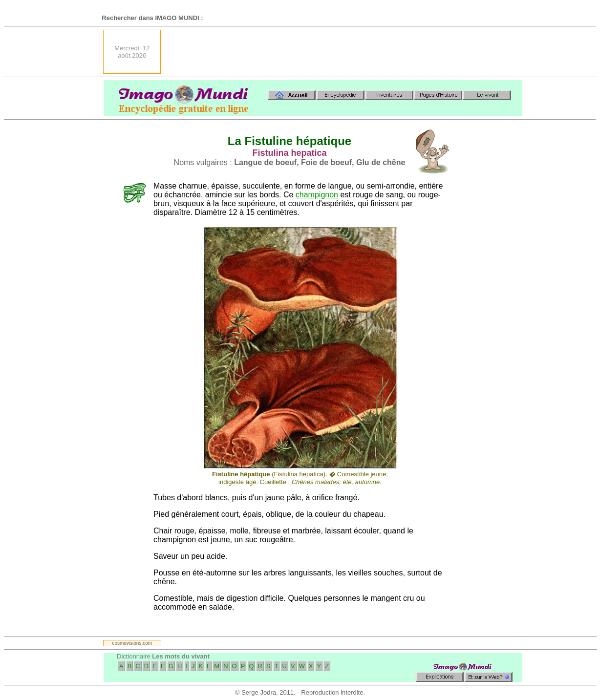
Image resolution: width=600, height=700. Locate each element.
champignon (317, 195)
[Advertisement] (344, 52)
